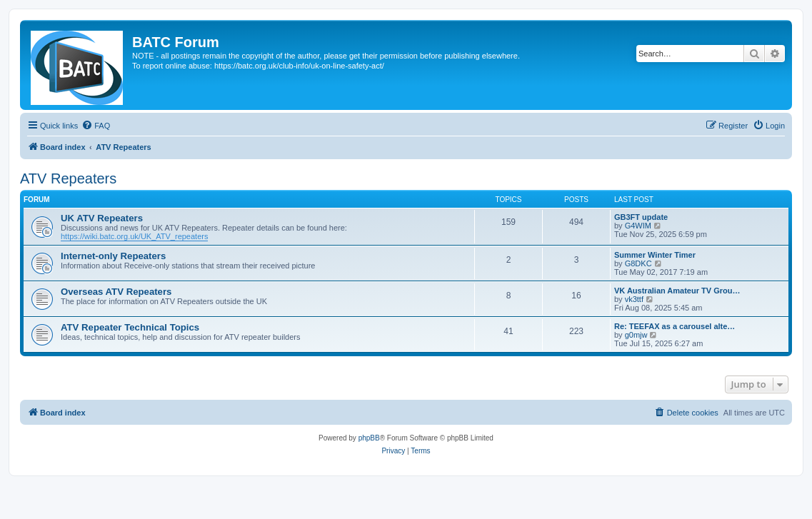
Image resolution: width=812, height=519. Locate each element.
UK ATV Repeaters (102, 218)
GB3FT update (641, 217)
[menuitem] (96, 126)
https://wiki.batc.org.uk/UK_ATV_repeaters (134, 236)
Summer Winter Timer (655, 255)
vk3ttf (634, 299)
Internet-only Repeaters (113, 256)
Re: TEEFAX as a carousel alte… (675, 326)
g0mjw (636, 335)
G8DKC (638, 263)
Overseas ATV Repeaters (116, 292)
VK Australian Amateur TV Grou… (677, 291)
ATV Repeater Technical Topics (130, 327)
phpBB (369, 438)
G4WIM (638, 226)
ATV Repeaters (68, 178)
